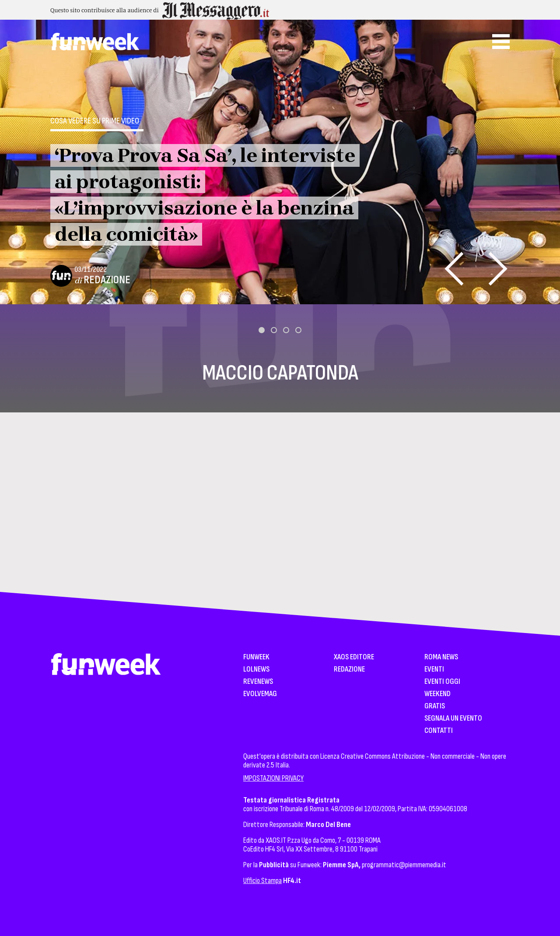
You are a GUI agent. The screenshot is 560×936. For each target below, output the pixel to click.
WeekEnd (437, 694)
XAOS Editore (354, 657)
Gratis (435, 706)
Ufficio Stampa (262, 881)
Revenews (258, 682)
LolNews (256, 670)
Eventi (434, 670)
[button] (262, 330)
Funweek (256, 657)
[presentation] (454, 269)
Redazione (107, 280)
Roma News (441, 657)
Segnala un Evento (453, 719)
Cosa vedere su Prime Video (95, 121)
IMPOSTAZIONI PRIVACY (273, 778)
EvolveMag (260, 694)
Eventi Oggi (442, 682)
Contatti (439, 731)
